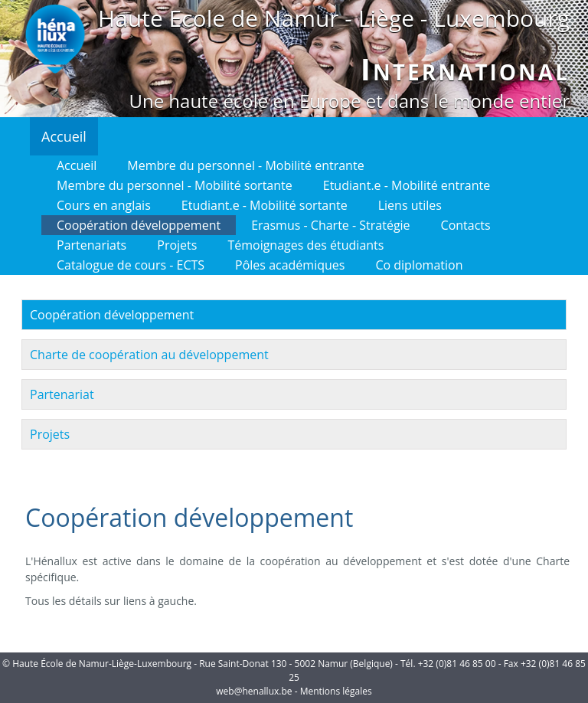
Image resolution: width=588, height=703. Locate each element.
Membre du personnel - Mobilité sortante (175, 185)
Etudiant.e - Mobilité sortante (265, 205)
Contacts (466, 225)
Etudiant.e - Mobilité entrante (407, 185)
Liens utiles (410, 205)
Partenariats (91, 245)
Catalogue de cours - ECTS (131, 265)
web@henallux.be (254, 691)
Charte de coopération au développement (149, 355)
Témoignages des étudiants (305, 245)
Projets (177, 245)
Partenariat (62, 394)
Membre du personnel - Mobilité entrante (245, 165)
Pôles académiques (290, 265)
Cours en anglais (104, 205)
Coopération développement (139, 225)
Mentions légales (336, 691)
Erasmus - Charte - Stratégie (330, 225)
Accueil (64, 136)
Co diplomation (419, 265)
